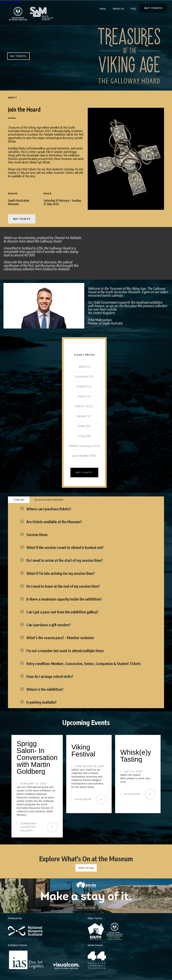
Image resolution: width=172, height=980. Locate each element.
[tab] (19, 500)
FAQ (133, 9)
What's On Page (86, 868)
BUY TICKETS (153, 8)
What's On (118, 9)
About (103, 9)
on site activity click (10, 2)
